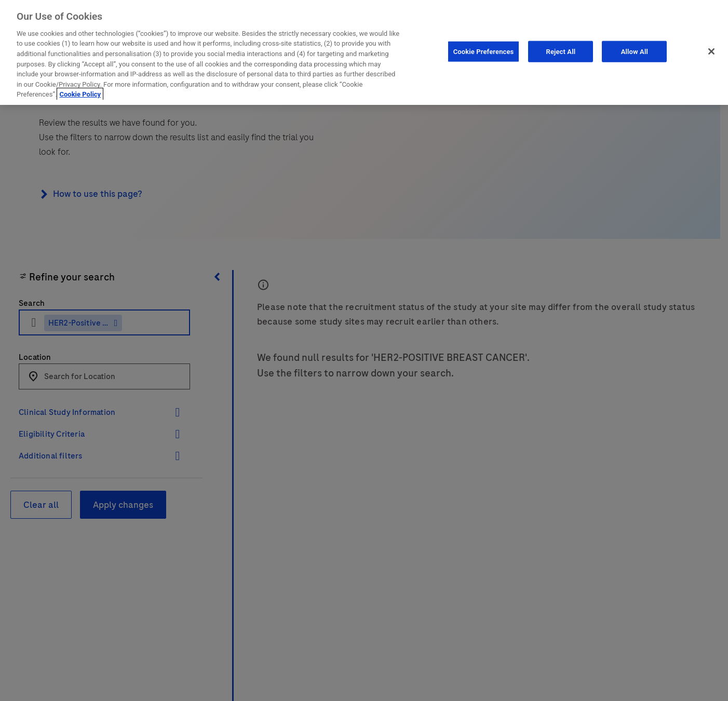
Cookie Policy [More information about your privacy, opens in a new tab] (80, 92)
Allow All (635, 49)
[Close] (711, 49)
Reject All (561, 49)
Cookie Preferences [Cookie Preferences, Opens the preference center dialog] (484, 49)
